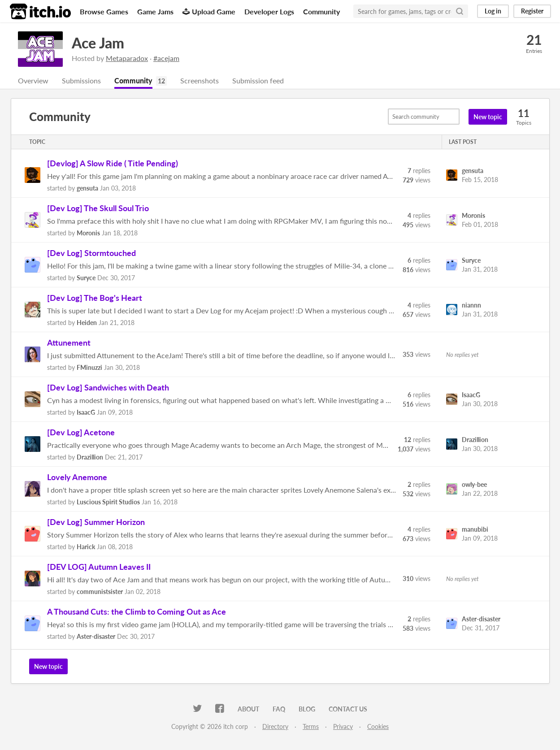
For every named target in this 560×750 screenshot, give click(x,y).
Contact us (348, 709)
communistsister (100, 592)
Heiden (87, 323)
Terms (311, 726)
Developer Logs (269, 11)
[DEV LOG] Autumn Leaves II (99, 567)
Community (321, 11)
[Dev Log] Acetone (81, 432)
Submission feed (258, 80)
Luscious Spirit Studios (108, 502)
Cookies (378, 726)
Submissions (81, 80)
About (248, 709)
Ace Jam (98, 43)
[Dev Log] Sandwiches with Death (108, 387)
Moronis (88, 233)
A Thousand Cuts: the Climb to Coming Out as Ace (137, 611)
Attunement (69, 342)
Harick (86, 547)
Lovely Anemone (77, 477)
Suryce (86, 278)
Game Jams (155, 11)
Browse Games (104, 11)
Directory (275, 726)
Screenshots (200, 80)
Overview (33, 80)
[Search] (460, 11)
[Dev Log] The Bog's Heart (95, 298)
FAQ (279, 709)
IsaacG (86, 412)
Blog (307, 709)
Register (532, 11)
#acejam (166, 58)
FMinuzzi (89, 367)
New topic (488, 117)
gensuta (87, 188)
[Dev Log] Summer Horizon (96, 522)
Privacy (343, 726)
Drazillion (90, 457)
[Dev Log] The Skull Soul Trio (98, 208)
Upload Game (209, 11)
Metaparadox (127, 58)
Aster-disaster (96, 636)
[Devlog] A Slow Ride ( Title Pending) (113, 163)
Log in (493, 11)
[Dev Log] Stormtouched (91, 253)
